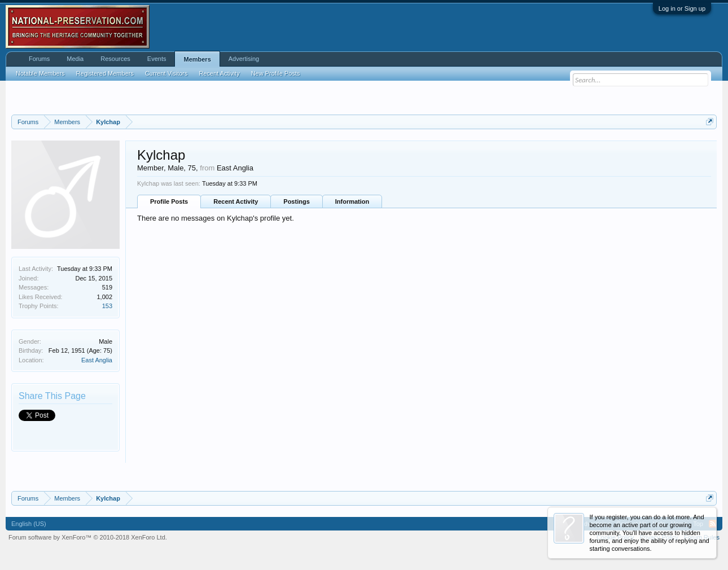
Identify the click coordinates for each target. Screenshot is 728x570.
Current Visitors (166, 73)
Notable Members (40, 73)
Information (352, 201)
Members (197, 59)
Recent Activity (236, 201)
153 (107, 306)
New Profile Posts (276, 73)
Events (157, 59)
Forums (39, 59)
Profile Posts (169, 201)
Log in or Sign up (682, 8)
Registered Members (105, 73)
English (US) (29, 524)
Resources (115, 59)
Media (75, 59)
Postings (296, 201)
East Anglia (97, 360)
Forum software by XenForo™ (88, 537)
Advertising (244, 59)
